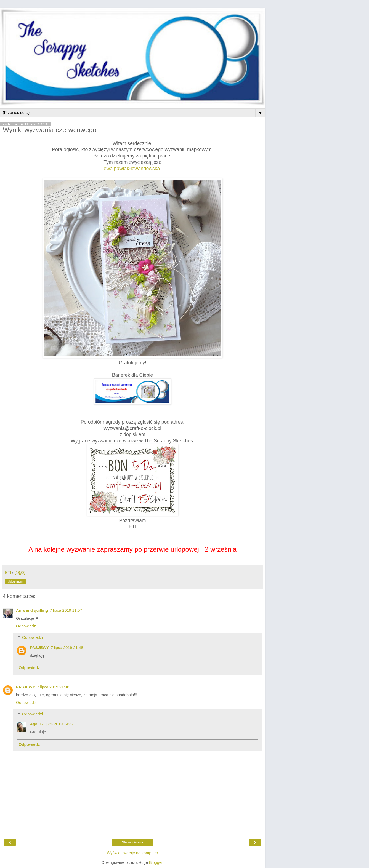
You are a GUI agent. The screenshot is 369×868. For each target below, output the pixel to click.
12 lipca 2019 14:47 (57, 724)
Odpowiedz (26, 626)
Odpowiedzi (32, 637)
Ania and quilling (32, 610)
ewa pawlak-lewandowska (132, 169)
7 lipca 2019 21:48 (67, 648)
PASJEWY (39, 648)
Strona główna (133, 842)
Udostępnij (16, 581)
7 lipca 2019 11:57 (66, 610)
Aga (34, 724)
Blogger (156, 862)
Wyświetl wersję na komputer (132, 853)
